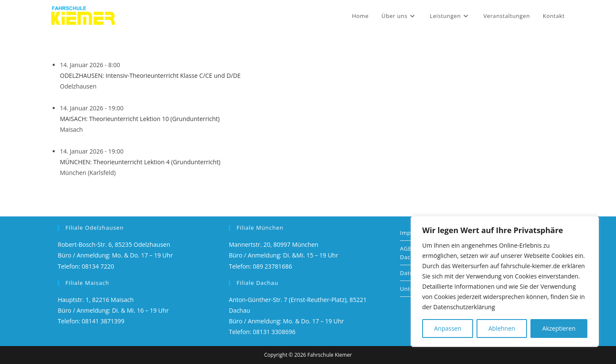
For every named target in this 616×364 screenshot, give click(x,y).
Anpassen (448, 328)
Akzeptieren (559, 328)
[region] (505, 281)
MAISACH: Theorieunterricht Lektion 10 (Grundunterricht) (140, 119)
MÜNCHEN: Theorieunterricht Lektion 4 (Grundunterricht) (140, 162)
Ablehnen (502, 328)
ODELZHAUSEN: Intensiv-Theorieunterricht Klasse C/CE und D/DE (150, 75)
